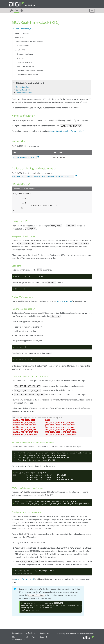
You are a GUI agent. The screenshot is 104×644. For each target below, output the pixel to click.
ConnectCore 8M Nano (24, 90)
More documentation (18, 638)
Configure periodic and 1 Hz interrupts (30, 71)
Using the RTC (20, 50)
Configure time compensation (27, 75)
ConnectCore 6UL (22, 87)
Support (43, 637)
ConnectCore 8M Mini (24, 93)
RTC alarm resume (64, 301)
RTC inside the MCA (24, 46)
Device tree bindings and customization (29, 42)
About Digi (30, 637)
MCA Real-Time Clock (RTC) (23, 29)
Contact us (44, 633)
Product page (18, 633)
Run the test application (25, 66)
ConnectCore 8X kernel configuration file (66, 131)
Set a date (20, 58)
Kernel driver (19, 38)
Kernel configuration (22, 33)
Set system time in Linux (25, 54)
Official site (31, 633)
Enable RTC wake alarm (25, 62)
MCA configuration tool (24, 579)
